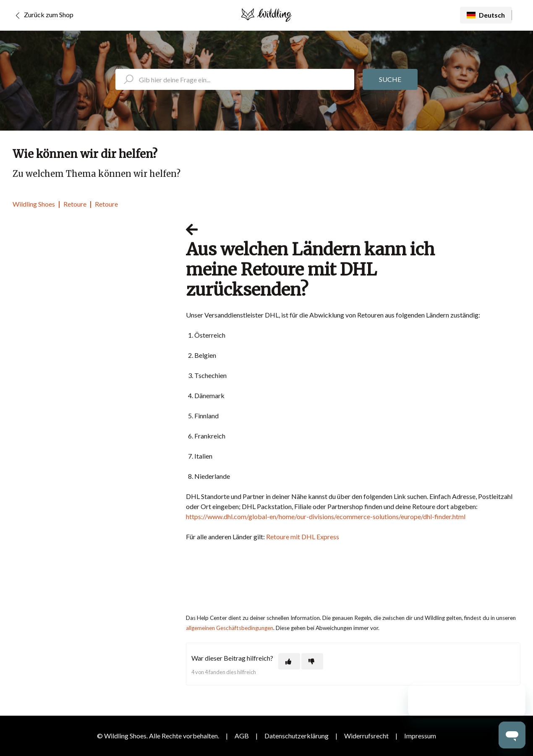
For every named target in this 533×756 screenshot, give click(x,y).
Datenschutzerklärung (297, 736)
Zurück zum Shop (43, 16)
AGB (242, 736)
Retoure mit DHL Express (303, 537)
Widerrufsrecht (366, 736)
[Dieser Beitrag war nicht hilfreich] (312, 661)
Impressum (420, 736)
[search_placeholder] (235, 79)
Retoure (75, 204)
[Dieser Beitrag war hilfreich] (289, 661)
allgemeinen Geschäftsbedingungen (230, 628)
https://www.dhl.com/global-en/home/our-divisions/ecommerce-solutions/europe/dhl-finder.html (326, 516)
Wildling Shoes (34, 204)
